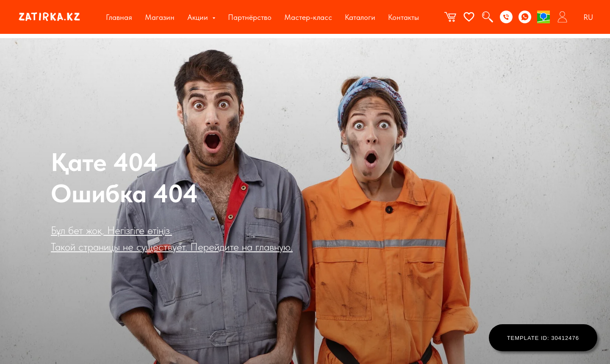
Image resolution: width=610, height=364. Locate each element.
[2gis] (543, 17)
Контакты (403, 17)
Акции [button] (199, 17)
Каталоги (360, 17)
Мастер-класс (308, 17)
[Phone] (506, 17)
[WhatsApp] (525, 17)
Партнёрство (250, 17)
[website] (450, 17)
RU (588, 17)
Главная (119, 17)
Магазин (160, 17)
